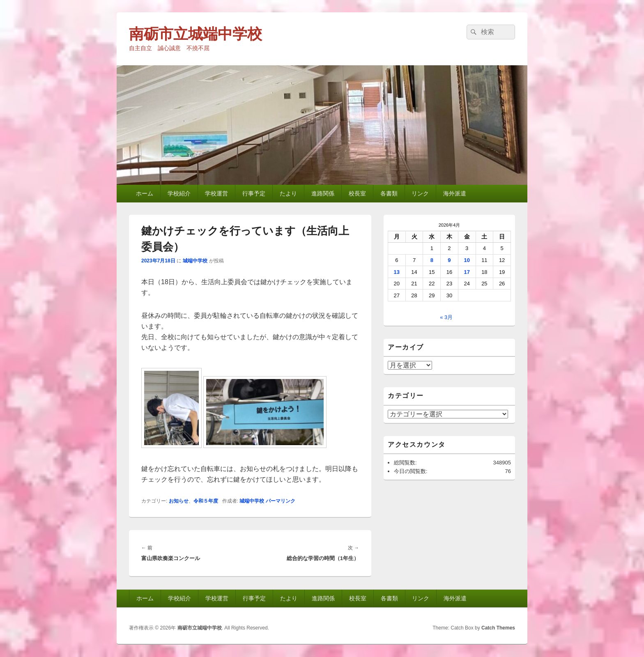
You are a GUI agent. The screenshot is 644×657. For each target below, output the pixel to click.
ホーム (145, 193)
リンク (420, 193)
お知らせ (179, 501)
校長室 (357, 193)
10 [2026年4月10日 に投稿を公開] (467, 260)
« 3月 (446, 317)
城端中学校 (195, 261)
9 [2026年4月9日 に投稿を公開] (449, 260)
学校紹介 (179, 193)
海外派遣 (455, 193)
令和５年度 (206, 501)
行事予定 (254, 193)
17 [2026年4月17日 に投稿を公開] (467, 272)
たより (288, 193)
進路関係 (323, 193)
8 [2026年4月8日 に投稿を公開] (432, 260)
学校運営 (216, 193)
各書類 (389, 193)
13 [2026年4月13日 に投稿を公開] (397, 272)
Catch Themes (498, 628)
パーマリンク (281, 501)
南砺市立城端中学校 (195, 34)
